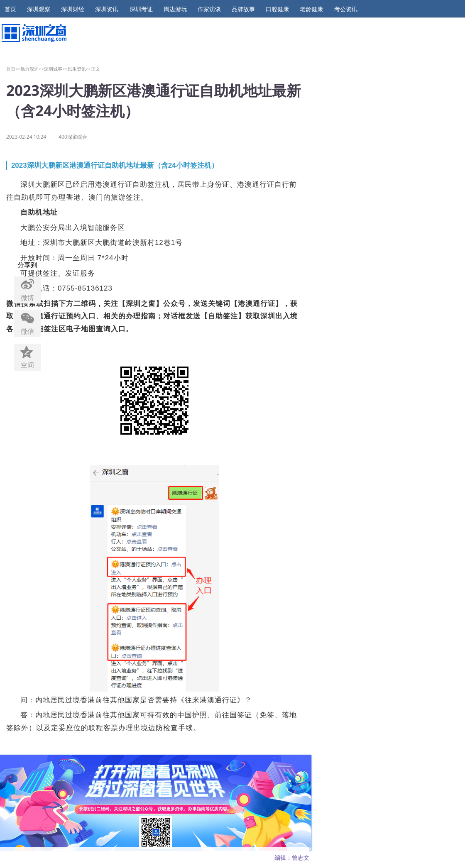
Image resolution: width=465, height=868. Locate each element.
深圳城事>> (56, 69)
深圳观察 (39, 9)
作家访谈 (209, 9)
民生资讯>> (80, 69)
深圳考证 (141, 9)
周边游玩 (175, 9)
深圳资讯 (107, 9)
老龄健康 (311, 9)
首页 (10, 9)
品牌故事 (243, 9)
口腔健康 (277, 9)
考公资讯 (346, 9)
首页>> (13, 69)
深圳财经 (73, 9)
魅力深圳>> (32, 69)
